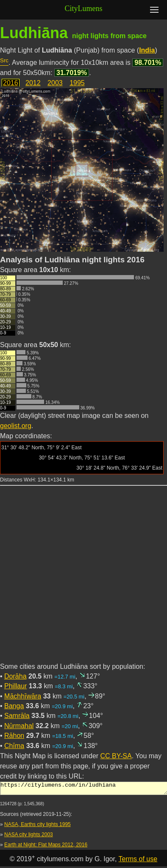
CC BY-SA (116, 756)
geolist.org (16, 426)
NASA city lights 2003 (29, 837)
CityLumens (84, 8)
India (147, 50)
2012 (33, 83)
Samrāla (17, 716)
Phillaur (15, 686)
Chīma (14, 746)
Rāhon (14, 736)
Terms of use (138, 861)
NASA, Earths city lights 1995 (38, 827)
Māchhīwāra (23, 696)
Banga (14, 706)
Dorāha (15, 676)
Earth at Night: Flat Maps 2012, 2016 (46, 847)
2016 (11, 83)
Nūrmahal (19, 726)
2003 (55, 83)
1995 (77, 83)
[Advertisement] (83, 579)
